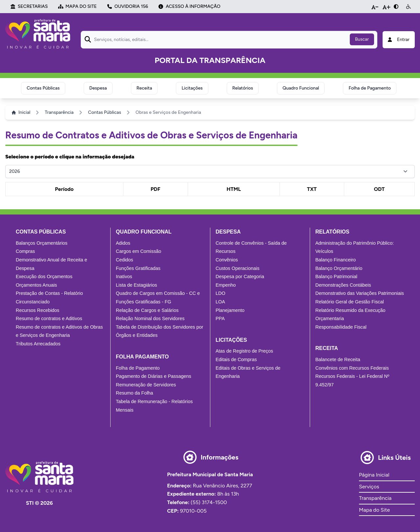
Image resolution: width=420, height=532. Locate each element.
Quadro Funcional (301, 88)
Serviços (369, 487)
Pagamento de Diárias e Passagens (154, 376)
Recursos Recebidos (38, 310)
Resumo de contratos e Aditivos (49, 318)
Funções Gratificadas (138, 268)
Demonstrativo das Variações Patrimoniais (360, 293)
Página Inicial (374, 475)
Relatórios (243, 88)
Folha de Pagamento (369, 88)
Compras (25, 251)
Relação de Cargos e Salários (147, 310)
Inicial (21, 112)
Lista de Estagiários (136, 285)
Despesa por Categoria (240, 276)
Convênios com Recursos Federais (352, 368)
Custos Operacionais (238, 268)
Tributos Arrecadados (38, 344)
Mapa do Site (374, 510)
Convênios (227, 260)
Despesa (98, 88)
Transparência (59, 112)
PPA (220, 318)
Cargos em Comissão (138, 251)
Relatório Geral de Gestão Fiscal (350, 302)
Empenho (226, 285)
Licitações (192, 88)
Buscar (362, 39)
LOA (220, 302)
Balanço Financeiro (336, 260)
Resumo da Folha (135, 393)
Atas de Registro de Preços (244, 351)
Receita (144, 88)
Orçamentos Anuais (36, 285)
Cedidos (125, 260)
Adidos (123, 243)
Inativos (124, 276)
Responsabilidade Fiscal (341, 327)
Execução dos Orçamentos (44, 276)
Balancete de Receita (338, 359)
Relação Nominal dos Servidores (150, 318)
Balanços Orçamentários (42, 243)
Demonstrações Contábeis (343, 285)
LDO (220, 293)
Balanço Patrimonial (336, 276)
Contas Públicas (43, 88)
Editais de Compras (236, 359)
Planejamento (230, 310)
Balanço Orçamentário (339, 268)
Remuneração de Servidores (146, 385)
